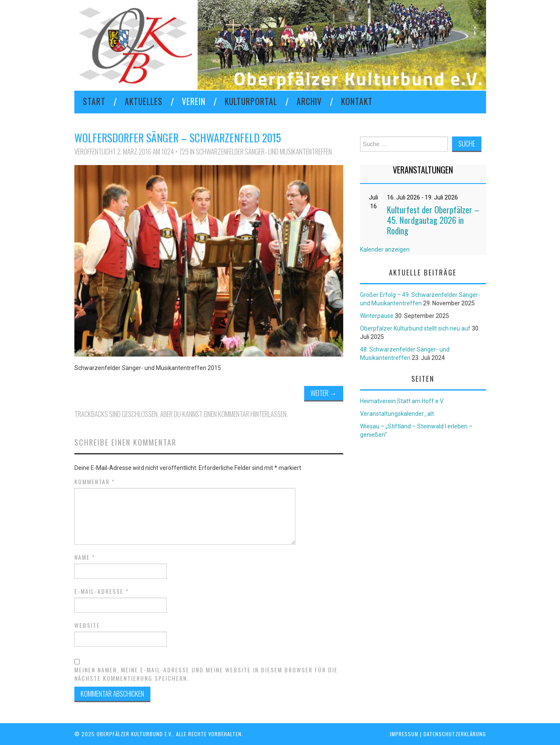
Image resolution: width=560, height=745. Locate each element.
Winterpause (377, 316)
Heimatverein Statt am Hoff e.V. (402, 401)
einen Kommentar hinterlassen (245, 414)
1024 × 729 (175, 151)
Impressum (404, 734)
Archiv (309, 101)
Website (87, 625)
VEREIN (194, 101)
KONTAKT (357, 101)
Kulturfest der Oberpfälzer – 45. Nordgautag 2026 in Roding (433, 220)
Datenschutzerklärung (455, 734)
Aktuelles (144, 101)
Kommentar (95, 482)
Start (94, 101)
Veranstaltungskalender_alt (397, 414)
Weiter (324, 393)
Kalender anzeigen (385, 249)
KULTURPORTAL (251, 101)
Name (85, 557)
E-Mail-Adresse (102, 591)
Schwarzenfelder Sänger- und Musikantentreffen (264, 151)
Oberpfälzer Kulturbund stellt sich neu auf (415, 328)
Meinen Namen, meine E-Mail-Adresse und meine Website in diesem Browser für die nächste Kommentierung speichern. (206, 674)
